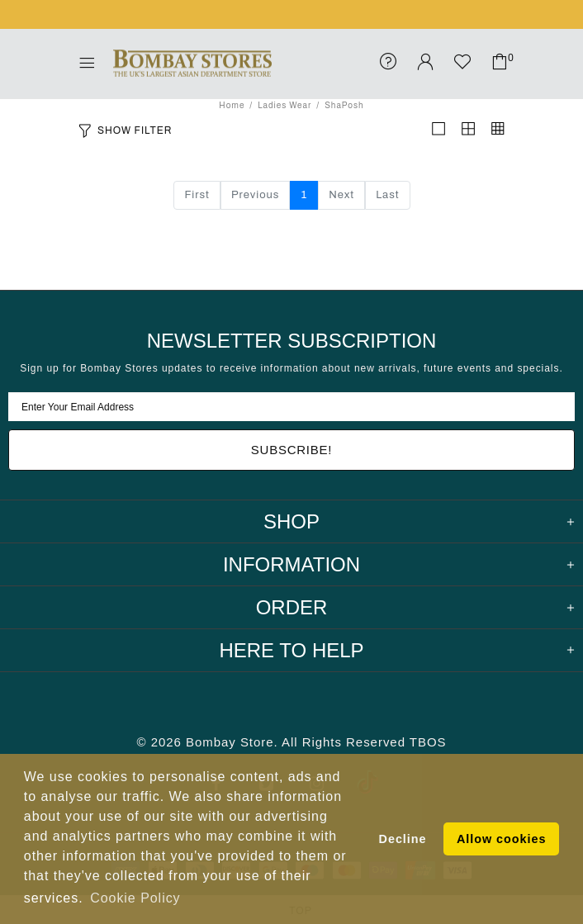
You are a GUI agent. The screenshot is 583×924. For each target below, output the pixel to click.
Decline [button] (403, 839)
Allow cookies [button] (501, 839)
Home (232, 105)
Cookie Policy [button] (135, 898)
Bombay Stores (192, 64)
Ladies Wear (284, 105)
